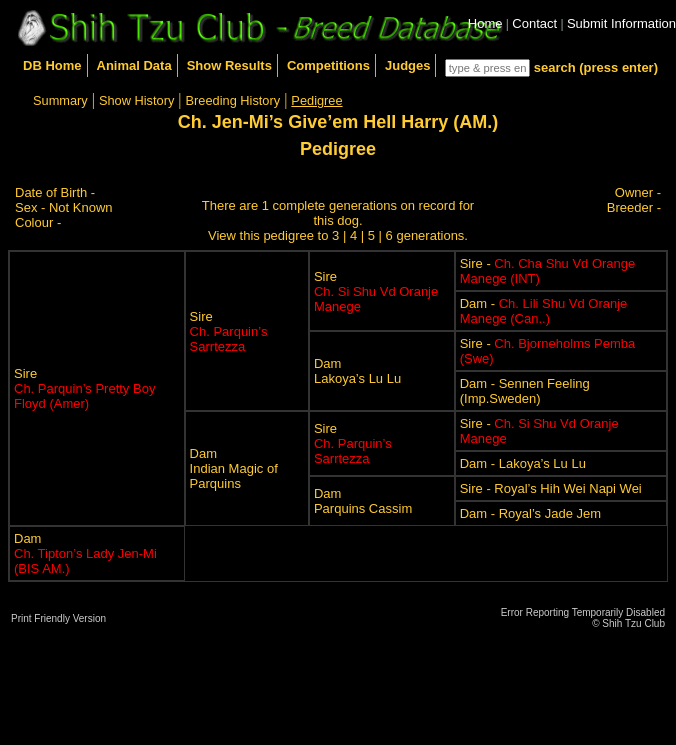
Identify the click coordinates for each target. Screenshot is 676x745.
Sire (84, 388)
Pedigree (316, 100)
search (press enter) (596, 67)
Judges (408, 65)
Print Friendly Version (58, 618)
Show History (136, 100)
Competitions (328, 65)
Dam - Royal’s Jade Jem (530, 513)
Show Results (229, 65)
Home (485, 23)
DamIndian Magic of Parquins (234, 468)
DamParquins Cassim (363, 501)
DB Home (52, 65)
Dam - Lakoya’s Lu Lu (523, 463)
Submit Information (621, 23)
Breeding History (233, 100)
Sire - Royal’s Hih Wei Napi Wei (551, 488)
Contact (534, 23)
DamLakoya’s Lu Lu (357, 371)
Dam (85, 553)
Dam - (544, 311)
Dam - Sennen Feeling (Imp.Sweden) (525, 391)
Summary (60, 100)
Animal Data (134, 65)
